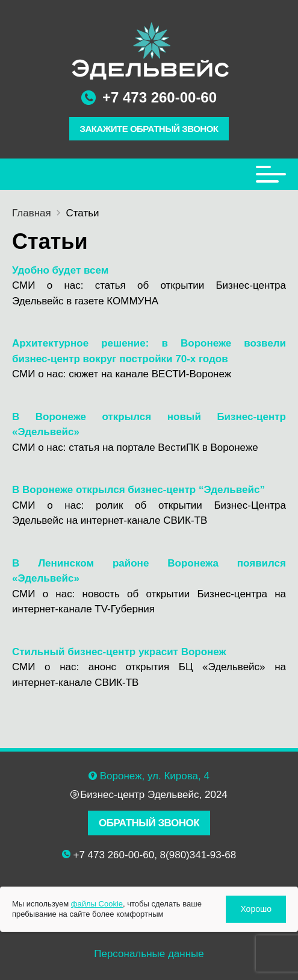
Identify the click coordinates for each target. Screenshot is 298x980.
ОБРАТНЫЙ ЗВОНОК (149, 823)
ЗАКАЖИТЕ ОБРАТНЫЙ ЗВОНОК (149, 129)
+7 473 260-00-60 (160, 97)
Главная (32, 213)
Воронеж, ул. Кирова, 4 (155, 776)
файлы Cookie (97, 904)
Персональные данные (149, 954)
